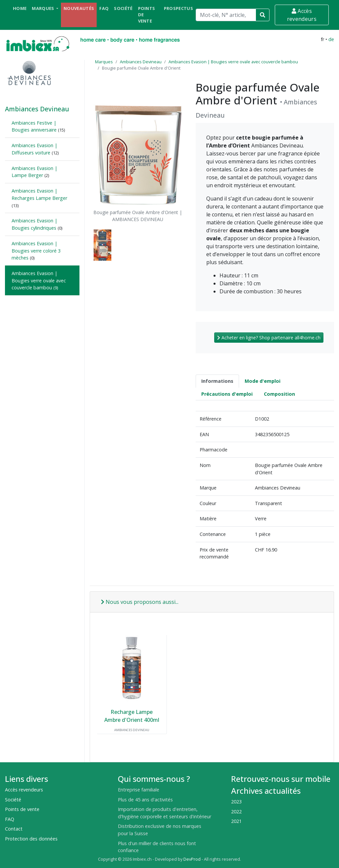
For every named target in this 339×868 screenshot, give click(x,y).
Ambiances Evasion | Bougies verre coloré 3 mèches (36, 251)
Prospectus (178, 8)
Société (123, 8)
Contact (14, 829)
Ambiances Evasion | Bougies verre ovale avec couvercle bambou (39, 280)
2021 (236, 821)
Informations (217, 381)
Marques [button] (44, 8)
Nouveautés (79, 8)
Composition (279, 394)
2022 (236, 811)
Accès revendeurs (302, 15)
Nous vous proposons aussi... (140, 602)
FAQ (104, 8)
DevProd (192, 859)
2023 (236, 802)
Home (20, 8)
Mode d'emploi (263, 381)
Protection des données (31, 839)
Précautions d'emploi (227, 394)
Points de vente (147, 15)
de (331, 39)
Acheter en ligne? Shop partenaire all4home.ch (269, 338)
